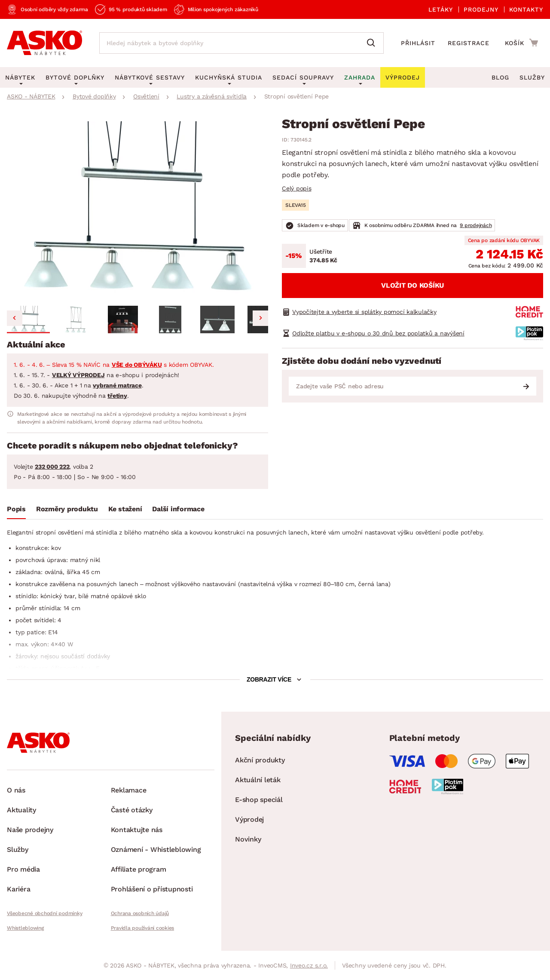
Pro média (23, 869)
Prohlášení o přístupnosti (152, 889)
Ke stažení (125, 509)
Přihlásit (418, 43)
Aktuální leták (258, 780)
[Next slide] (260, 318)
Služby (532, 77)
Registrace (469, 43)
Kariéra (18, 889)
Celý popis (297, 188)
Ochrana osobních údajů (140, 913)
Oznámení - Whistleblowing (156, 849)
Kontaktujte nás (137, 830)
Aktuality (21, 810)
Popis (16, 509)
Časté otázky (132, 810)
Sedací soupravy (303, 77)
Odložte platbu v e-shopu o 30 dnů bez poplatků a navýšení (378, 333)
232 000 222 (52, 467)
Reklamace (129, 790)
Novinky (248, 839)
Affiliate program (139, 869)
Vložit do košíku (412, 285)
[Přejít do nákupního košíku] (521, 43)
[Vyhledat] (373, 43)
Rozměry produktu (67, 509)
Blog (500, 77)
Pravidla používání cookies (143, 928)
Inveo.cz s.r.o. (309, 965)
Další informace (178, 509)
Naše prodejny (30, 830)
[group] (137, 210)
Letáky (441, 9)
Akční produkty (260, 760)
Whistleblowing (25, 928)
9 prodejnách (476, 225)
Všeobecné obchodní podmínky (44, 913)
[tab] (16, 511)
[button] (28, 319)
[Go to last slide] (15, 318)
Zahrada (360, 77)
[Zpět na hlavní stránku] (44, 43)
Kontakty (526, 9)
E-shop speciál (259, 800)
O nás (16, 790)
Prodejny (481, 9)
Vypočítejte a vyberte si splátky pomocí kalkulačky (364, 312)
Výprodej (249, 819)
